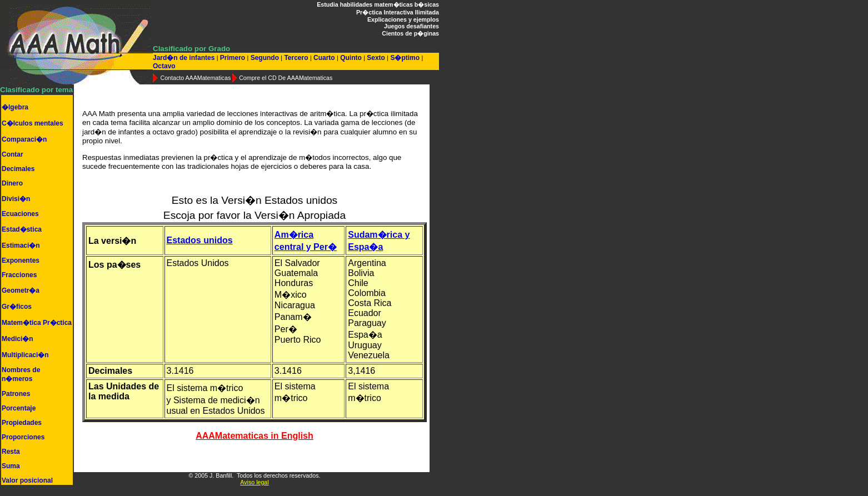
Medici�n (18, 339)
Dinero (12, 183)
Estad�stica (22, 229)
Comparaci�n (24, 139)
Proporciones (23, 437)
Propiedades (22, 423)
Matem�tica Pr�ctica (37, 323)
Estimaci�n (21, 246)
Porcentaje (19, 408)
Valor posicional (27, 480)
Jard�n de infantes (185, 58)
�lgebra (15, 107)
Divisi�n (16, 199)
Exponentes (21, 260)
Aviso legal (254, 482)
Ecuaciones (20, 214)
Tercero (296, 58)
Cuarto (324, 58)
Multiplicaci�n (25, 355)
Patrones (16, 394)
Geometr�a (21, 290)
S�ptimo (405, 58)
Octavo (164, 66)
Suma (11, 466)
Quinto (351, 58)
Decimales (18, 169)
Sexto (376, 58)
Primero (232, 58)
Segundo (265, 58)
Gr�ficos (17, 307)
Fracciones (19, 275)
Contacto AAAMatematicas (195, 78)
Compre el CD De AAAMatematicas (286, 78)
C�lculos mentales (33, 123)
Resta (11, 452)
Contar (13, 154)
